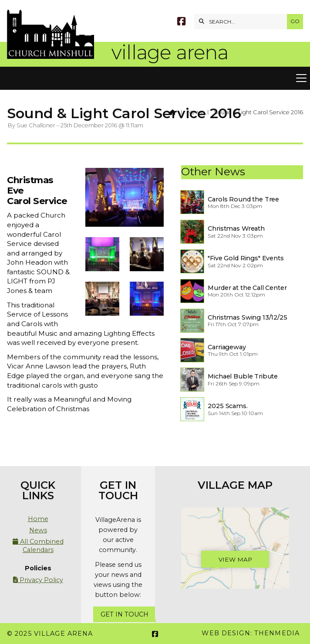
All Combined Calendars (38, 545)
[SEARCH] (243, 22)
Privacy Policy (38, 580)
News (195, 112)
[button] (155, 78)
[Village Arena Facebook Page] (181, 22)
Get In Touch (125, 614)
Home (38, 519)
